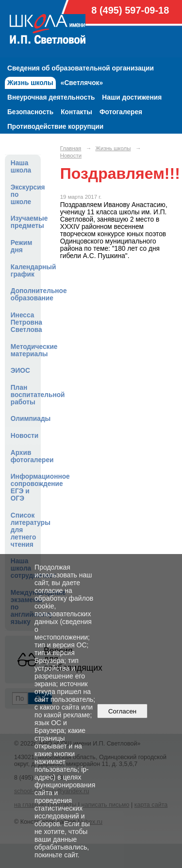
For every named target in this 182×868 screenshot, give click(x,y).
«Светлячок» (82, 83)
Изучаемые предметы (26, 222)
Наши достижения (132, 97)
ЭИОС (20, 371)
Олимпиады (26, 419)
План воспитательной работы (26, 395)
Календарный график (26, 271)
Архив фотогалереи (26, 456)
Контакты (76, 112)
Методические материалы (26, 350)
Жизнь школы (30, 83)
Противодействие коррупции (55, 127)
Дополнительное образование (26, 295)
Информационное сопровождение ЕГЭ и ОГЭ (26, 487)
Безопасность (30, 112)
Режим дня (22, 246)
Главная (71, 148)
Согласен (123, 711)
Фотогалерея (121, 112)
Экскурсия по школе (26, 195)
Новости (25, 436)
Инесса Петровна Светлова (26, 322)
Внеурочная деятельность (51, 97)
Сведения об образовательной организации (81, 68)
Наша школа (21, 167)
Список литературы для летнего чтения (26, 530)
